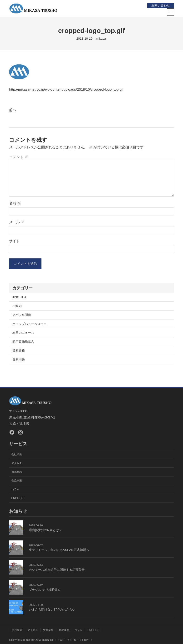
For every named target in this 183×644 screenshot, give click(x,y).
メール (17, 222)
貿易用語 (19, 360)
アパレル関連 (22, 316)
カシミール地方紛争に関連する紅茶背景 (57, 570)
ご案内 (17, 306)
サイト (14, 241)
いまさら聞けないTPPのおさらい (52, 610)
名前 (15, 203)
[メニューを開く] (170, 12)
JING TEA (19, 298)
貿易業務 (19, 351)
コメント (18, 157)
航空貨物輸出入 (23, 342)
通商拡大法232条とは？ (45, 530)
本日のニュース (23, 333)
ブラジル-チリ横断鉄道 (45, 590)
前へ (13, 110)
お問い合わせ (160, 5)
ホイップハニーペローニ (29, 324)
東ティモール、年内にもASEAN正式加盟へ (59, 550)
